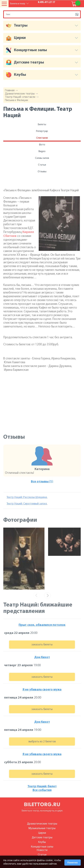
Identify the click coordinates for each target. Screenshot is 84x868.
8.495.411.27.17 (46, 2)
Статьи (42, 165)
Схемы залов (42, 158)
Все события (42, 790)
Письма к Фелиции (16, 100)
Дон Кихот (42, 657)
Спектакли (42, 138)
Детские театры (42, 838)
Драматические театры (20, 94)
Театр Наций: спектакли (20, 97)
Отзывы (42, 172)
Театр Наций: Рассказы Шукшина (27, 497)
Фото (42, 145)
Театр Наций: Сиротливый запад (27, 504)
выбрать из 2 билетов (42, 742)
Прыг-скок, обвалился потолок (42, 625)
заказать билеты (42, 645)
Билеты (42, 125)
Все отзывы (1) (42, 482)
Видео (42, 152)
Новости (42, 850)
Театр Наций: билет (42, 787)
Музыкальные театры (42, 828)
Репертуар (42, 131)
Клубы (42, 842)
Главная (10, 90)
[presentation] (37, 595)
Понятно (73, 863)
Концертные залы (42, 847)
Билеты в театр (18, 4)
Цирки (42, 833)
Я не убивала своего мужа (42, 690)
